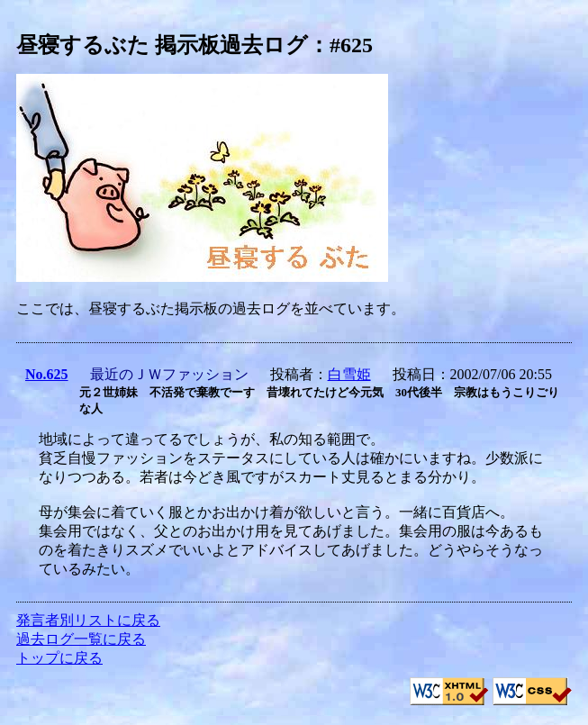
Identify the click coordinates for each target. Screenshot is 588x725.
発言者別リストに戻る (88, 620)
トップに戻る (59, 658)
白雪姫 (349, 374)
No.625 (47, 374)
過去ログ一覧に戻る (81, 639)
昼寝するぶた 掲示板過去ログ (162, 45)
